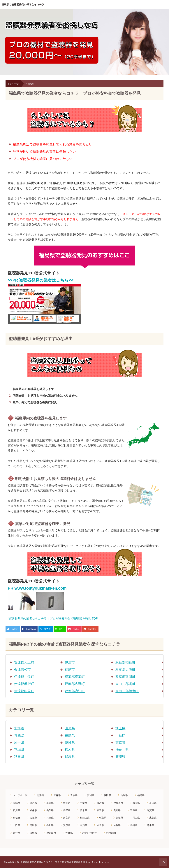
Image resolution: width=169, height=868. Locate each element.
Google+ (92, 629)
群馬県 (70, 757)
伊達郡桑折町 (24, 684)
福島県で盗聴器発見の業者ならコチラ (23, 5)
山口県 (16, 825)
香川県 (50, 825)
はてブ (47, 629)
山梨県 (50, 810)
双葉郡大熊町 (125, 670)
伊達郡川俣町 (24, 677)
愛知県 (117, 810)
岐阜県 (83, 810)
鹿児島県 (51, 833)
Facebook (31, 629)
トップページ (13, 84)
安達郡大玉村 (24, 662)
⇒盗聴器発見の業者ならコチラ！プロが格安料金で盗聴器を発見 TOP (52, 619)
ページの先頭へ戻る (163, 862)
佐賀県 (117, 825)
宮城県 (19, 750)
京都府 (16, 818)
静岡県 (100, 810)
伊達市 (70, 662)
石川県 (16, 810)
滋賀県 (150, 810)
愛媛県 (67, 825)
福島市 (70, 670)
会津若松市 (22, 670)
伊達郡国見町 (24, 691)
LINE (62, 629)
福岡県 (100, 825)
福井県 (33, 810)
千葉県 (120, 735)
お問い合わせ (89, 833)
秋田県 (19, 757)
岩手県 (19, 743)
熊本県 (150, 825)
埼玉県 (120, 728)
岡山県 (136, 818)
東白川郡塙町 (125, 684)
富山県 (153, 803)
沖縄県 (69, 833)
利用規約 (111, 833)
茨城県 (70, 743)
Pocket (76, 629)
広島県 (153, 818)
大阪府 (33, 818)
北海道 (19, 728)
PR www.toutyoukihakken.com (37, 588)
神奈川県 (122, 750)
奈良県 (67, 818)
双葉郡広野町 (75, 684)
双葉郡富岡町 (125, 677)
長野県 (67, 810)
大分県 (16, 833)
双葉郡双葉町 (75, 677)
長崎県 (134, 825)
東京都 (120, 743)
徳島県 (33, 825)
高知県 (83, 825)
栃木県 (70, 750)
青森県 (19, 735)
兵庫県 (50, 818)
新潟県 (120, 757)
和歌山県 (85, 818)
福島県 (70, 735)
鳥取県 (103, 818)
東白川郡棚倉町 (127, 691)
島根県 (119, 818)
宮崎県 (33, 833)
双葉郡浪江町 (75, 691)
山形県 (70, 728)
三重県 (134, 810)
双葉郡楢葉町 (125, 662)
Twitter (14, 629)
